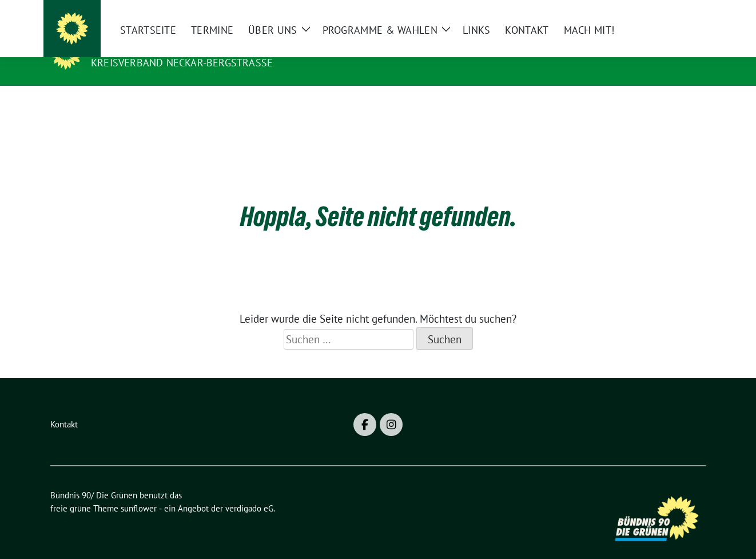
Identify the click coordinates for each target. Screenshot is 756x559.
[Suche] (669, 11)
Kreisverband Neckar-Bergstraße (182, 63)
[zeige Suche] (685, 11)
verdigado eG (249, 491)
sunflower (139, 491)
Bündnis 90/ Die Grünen (162, 46)
